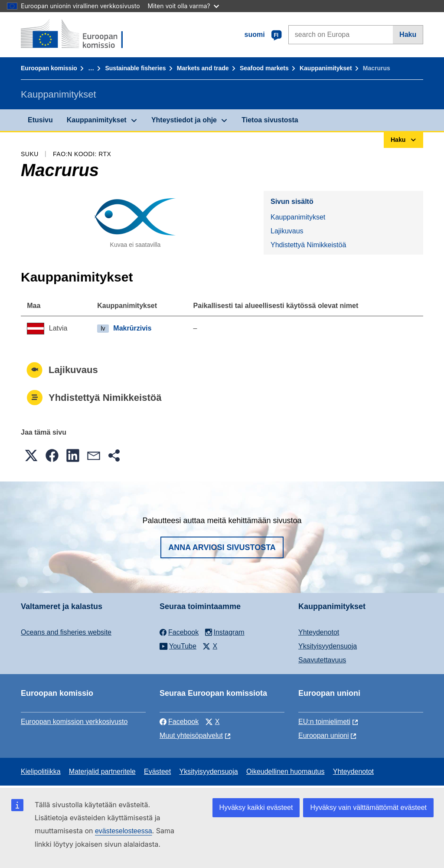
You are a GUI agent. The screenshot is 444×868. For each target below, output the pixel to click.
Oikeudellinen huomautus (286, 771)
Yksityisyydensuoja (328, 646)
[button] (31, 455)
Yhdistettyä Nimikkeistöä (308, 245)
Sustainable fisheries (135, 68)
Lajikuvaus (287, 231)
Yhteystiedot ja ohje (184, 120)
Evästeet (157, 771)
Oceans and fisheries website (66, 632)
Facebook (179, 722)
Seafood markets (264, 68)
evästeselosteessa (124, 831)
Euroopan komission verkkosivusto (74, 722)
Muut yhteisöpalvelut (191, 735)
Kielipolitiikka (41, 771)
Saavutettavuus (322, 660)
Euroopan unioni (324, 735)
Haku (408, 34)
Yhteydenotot (319, 632)
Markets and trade (203, 68)
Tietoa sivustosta (270, 120)
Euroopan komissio (49, 68)
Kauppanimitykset (326, 68)
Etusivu (40, 120)
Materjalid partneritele (102, 771)
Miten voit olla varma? (183, 6)
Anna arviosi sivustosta (222, 547)
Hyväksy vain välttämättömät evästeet (368, 807)
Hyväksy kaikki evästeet (256, 807)
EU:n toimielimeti (324, 722)
